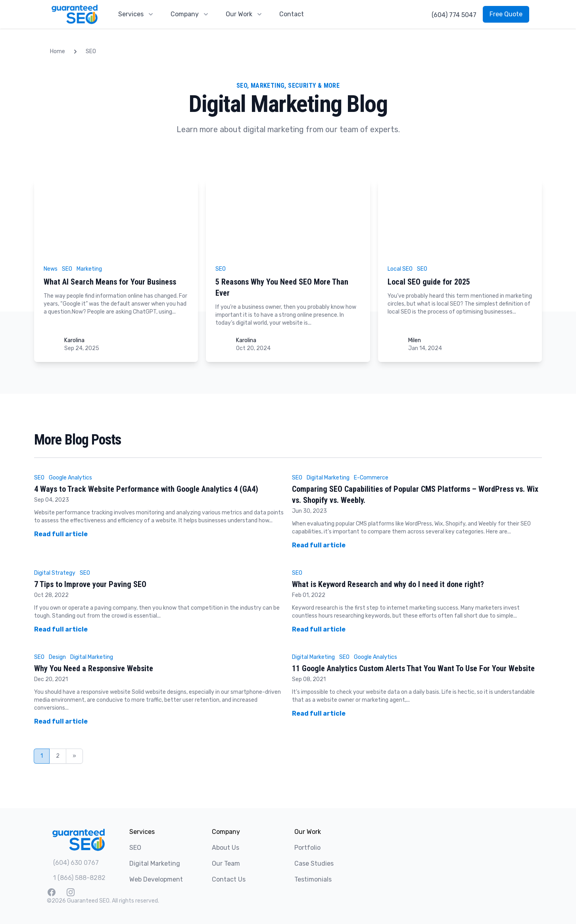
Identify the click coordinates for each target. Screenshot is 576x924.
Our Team (226, 863)
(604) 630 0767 (76, 863)
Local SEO (400, 269)
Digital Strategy (55, 573)
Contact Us (229, 879)
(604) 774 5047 (454, 15)
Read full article (61, 534)
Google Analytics (70, 478)
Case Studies (314, 863)
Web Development (156, 879)
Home (58, 51)
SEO (91, 51)
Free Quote (506, 14)
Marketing (89, 269)
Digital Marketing (328, 478)
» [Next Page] (74, 756)
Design (57, 657)
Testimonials (313, 879)
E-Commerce (371, 478)
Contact (292, 14)
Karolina (74, 340)
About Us (226, 848)
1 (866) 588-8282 (79, 878)
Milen (415, 340)
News (51, 269)
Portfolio (307, 848)
